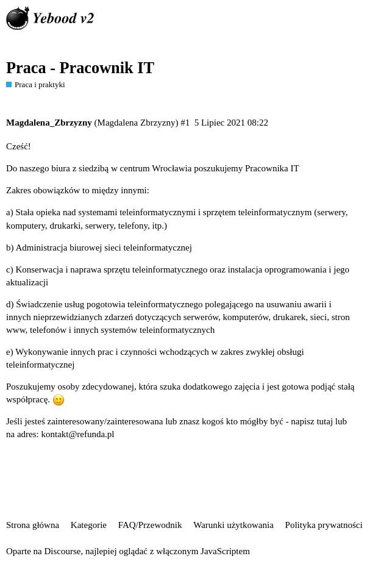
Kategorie (89, 525)
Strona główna (33, 525)
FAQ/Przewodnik (150, 525)
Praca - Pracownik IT (80, 68)
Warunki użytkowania (233, 525)
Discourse (62, 551)
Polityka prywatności (324, 525)
